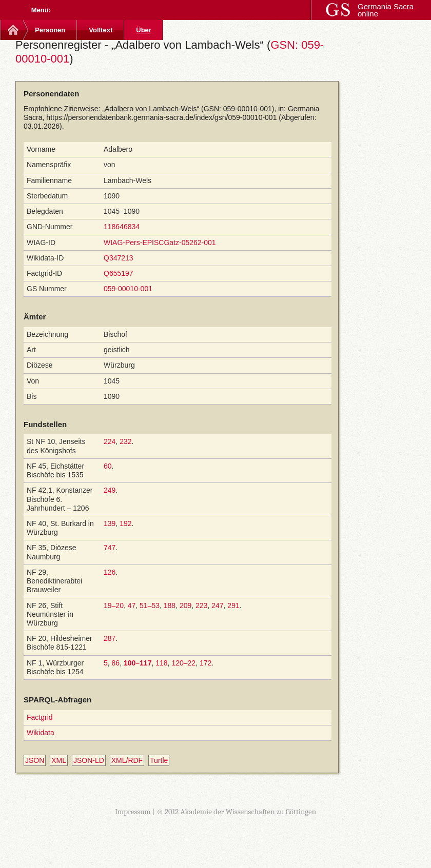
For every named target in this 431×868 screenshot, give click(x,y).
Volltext (101, 30)
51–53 (150, 605)
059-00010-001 (128, 289)
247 (217, 605)
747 (110, 548)
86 (116, 663)
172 (205, 663)
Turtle (159, 760)
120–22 (183, 663)
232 (125, 441)
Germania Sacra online (386, 10)
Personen (50, 30)
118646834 (122, 227)
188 (170, 605)
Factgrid (40, 717)
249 (110, 490)
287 (110, 638)
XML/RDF (127, 760)
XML (59, 760)
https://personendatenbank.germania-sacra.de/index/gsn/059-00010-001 (161, 117)
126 (110, 572)
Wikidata (41, 733)
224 (110, 441)
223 (201, 605)
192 (125, 523)
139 (110, 523)
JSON (35, 760)
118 (161, 663)
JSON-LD (89, 760)
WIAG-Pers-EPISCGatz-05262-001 (160, 243)
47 (132, 605)
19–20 (114, 605)
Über (144, 30)
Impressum (133, 812)
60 (108, 466)
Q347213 (119, 258)
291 (233, 605)
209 (185, 605)
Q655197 (119, 273)
